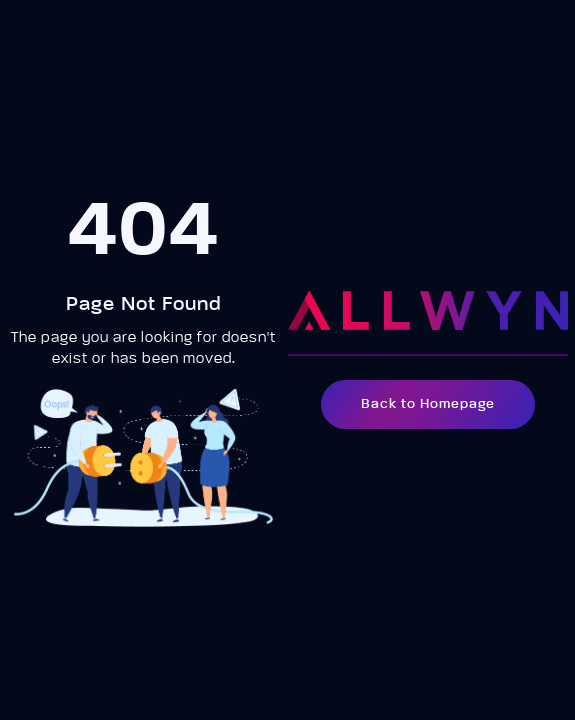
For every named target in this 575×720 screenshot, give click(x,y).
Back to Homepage (428, 404)
